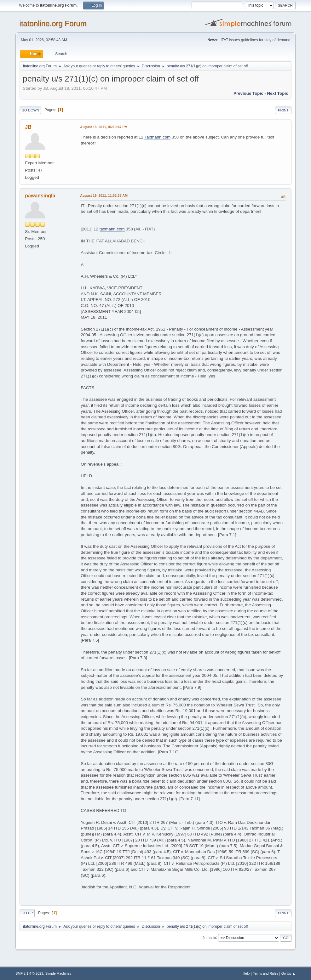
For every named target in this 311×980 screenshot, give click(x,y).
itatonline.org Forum (53, 23)
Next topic (277, 93)
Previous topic (248, 93)
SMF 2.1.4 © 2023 (29, 973)
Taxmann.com (157, 137)
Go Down (30, 110)
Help (246, 973)
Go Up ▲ (288, 973)
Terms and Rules (265, 973)
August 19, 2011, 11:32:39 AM (104, 195)
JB (28, 127)
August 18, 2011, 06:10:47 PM (104, 127)
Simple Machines (58, 973)
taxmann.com (112, 229)
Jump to (209, 938)
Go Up (27, 913)
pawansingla (40, 196)
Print (283, 110)
